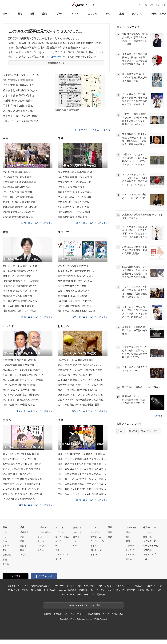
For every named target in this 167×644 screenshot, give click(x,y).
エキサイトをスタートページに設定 (83, 605)
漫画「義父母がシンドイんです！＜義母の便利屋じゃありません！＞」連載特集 (83, 469)
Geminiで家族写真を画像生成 (18, 365)
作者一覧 (147, 537)
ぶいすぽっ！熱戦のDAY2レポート (21, 400)
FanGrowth (59, 586)
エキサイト (161, 5)
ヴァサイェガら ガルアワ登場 (20, 116)
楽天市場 (133, 431)
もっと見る (158, 416)
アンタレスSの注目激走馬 (18, 111)
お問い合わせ (118, 614)
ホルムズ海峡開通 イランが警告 (75, 177)
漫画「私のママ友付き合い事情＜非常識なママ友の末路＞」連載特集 (83, 489)
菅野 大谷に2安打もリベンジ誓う (76, 276)
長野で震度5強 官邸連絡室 (18, 80)
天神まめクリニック (93, 586)
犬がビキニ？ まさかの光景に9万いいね (79, 365)
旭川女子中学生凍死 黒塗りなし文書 (22, 479)
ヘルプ (146, 559)
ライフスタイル (98, 541)
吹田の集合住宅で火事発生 (17, 177)
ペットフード (68, 594)
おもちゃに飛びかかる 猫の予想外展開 (78, 405)
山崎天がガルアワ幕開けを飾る (21, 121)
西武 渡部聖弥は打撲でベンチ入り (76, 281)
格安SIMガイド (13, 590)
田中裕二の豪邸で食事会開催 (18, 306)
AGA (79, 594)
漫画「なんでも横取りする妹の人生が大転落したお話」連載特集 (83, 494)
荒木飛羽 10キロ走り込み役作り (20, 301)
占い (92, 590)
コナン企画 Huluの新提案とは (19, 405)
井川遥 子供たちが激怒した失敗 (20, 266)
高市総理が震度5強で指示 (17, 187)
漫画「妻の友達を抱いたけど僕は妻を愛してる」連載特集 (83, 464)
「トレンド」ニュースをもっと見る (33, 411)
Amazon (121, 431)
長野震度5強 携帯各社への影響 (19, 360)
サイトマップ (149, 554)
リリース (147, 532)
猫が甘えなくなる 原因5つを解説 (76, 360)
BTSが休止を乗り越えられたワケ (21, 489)
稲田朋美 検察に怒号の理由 (17, 474)
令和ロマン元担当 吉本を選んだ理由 (22, 494)
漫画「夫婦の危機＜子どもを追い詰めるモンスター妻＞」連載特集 (83, 474)
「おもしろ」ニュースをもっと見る (88, 411)
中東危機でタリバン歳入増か (18, 212)
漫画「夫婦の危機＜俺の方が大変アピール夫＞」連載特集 (83, 484)
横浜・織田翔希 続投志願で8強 (74, 306)
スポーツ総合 (44, 532)
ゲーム (58, 541)
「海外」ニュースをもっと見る (91, 223)
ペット (76, 546)
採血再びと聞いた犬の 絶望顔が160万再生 (81, 400)
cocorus (62, 590)
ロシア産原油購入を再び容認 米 (75, 172)
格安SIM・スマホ (154, 586)
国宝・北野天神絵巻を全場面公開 (21, 454)
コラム (108, 14)
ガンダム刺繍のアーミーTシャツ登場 (23, 380)
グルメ (58, 550)
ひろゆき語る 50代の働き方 (19, 95)
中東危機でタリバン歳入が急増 (75, 182)
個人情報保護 (94, 614)
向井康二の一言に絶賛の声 (17, 276)
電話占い (139, 586)
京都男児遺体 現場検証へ (16, 172)
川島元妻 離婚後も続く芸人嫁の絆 (21, 281)
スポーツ (59, 14)
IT (56, 546)
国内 (20, 14)
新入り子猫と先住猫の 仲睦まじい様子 (78, 390)
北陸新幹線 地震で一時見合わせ (20, 207)
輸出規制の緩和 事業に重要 (72, 217)
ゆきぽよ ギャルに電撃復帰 (17, 296)
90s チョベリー (98, 550)
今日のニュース (159, 14)
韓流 (22, 550)
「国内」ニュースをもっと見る (36, 223)
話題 (110, 537)
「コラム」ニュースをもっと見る (35, 505)
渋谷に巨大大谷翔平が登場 (72, 286)
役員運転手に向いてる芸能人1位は (21, 484)
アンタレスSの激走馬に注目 (73, 266)
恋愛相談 (83, 590)
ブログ (129, 586)
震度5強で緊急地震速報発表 (18, 217)
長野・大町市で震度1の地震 (18, 197)
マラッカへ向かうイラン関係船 (75, 197)
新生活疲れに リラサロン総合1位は (22, 464)
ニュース (5, 14)
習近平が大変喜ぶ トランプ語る (75, 192)
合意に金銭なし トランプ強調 (74, 212)
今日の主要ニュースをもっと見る (92, 130)
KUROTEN (23, 586)
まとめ (6, 546)
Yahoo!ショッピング (151, 431)
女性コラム (96, 537)
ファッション (62, 554)
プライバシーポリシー (75, 614)
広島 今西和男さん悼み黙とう (74, 291)
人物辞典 (147, 550)
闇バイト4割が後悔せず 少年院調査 (22, 469)
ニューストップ (146, 5)
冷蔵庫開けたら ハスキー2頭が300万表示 (80, 370)
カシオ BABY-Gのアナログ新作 (20, 390)
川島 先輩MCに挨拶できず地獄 (19, 311)
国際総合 (7, 555)
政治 (5, 541)
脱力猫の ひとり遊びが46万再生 (75, 375)
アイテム (119, 586)
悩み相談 (72, 590)
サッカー (42, 541)
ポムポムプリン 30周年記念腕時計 (21, 370)
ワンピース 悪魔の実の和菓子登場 (21, 395)
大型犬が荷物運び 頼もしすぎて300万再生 (81, 385)
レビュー (60, 532)
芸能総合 (24, 532)
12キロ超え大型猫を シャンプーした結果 (80, 380)
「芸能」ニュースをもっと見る (36, 317)
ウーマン (101, 590)
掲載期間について (56, 63)
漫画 (122, 14)
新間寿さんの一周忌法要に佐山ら (76, 271)
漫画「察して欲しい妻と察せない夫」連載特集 (83, 479)
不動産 (141, 590)
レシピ (110, 590)
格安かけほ (36, 590)
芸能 (44, 14)
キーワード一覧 (150, 546)
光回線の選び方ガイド (41, 586)
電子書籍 (101, 594)
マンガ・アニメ (63, 537)
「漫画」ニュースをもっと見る (91, 500)
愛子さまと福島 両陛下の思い (20, 90)
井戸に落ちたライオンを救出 (73, 207)
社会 (5, 532)
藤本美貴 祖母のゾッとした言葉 (20, 291)
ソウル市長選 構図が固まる (18, 85)
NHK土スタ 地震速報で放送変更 (20, 286)
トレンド (76, 14)
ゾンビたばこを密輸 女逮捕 (17, 192)
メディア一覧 (149, 541)
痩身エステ (89, 594)
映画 (22, 537)
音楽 (22, 541)
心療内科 (109, 586)
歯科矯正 (150, 590)
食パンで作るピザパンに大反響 (20, 459)
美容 (159, 590)
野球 (40, 537)
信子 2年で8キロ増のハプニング (20, 271)
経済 (5, 537)
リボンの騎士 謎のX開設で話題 (19, 385)
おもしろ (92, 14)
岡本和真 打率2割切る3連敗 (73, 296)
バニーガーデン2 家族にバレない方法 (23, 375)
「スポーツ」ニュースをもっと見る (88, 317)
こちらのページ (54, 57)
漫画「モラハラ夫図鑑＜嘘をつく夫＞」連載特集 (83, 459)
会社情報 (47, 614)
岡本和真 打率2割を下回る (18, 106)
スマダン (95, 532)
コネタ (76, 537)
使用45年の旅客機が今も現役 (73, 202)
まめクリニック (74, 586)
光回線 (25, 590)
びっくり (77, 532)
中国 (5, 560)
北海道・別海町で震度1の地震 (19, 202)
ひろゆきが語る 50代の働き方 (19, 499)
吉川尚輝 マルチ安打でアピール (21, 75)
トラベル (95, 546)
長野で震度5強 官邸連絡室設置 (19, 182)
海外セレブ (25, 546)
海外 (32, 14)
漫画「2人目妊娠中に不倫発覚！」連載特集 (81, 454)
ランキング (137, 14)
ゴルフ (41, 546)
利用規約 (58, 614)
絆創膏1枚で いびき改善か (18, 101)
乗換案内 (131, 590)
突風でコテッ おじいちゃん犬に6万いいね (80, 395)
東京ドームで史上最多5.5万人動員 (76, 311)
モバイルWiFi (50, 590)
